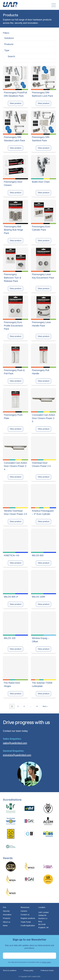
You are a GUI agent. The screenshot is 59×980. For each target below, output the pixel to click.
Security (6, 911)
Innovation (7, 915)
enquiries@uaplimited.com (17, 755)
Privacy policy (29, 970)
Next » (45, 706)
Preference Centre (47, 970)
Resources (25, 907)
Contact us (25, 915)
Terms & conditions (10, 970)
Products (7, 918)
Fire (5, 907)
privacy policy (46, 962)
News (5, 925)
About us (7, 922)
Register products (28, 918)
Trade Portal (26, 922)
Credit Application (28, 925)
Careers (24, 911)
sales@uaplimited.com (15, 743)
